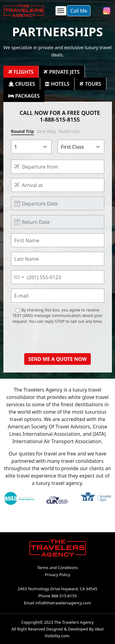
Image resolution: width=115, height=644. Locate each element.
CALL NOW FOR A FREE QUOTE (60, 116)
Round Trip (23, 131)
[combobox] (18, 277)
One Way (46, 131)
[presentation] (58, 337)
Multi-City (69, 131)
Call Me (79, 11)
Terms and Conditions (57, 568)
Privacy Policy (57, 575)
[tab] (21, 72)
